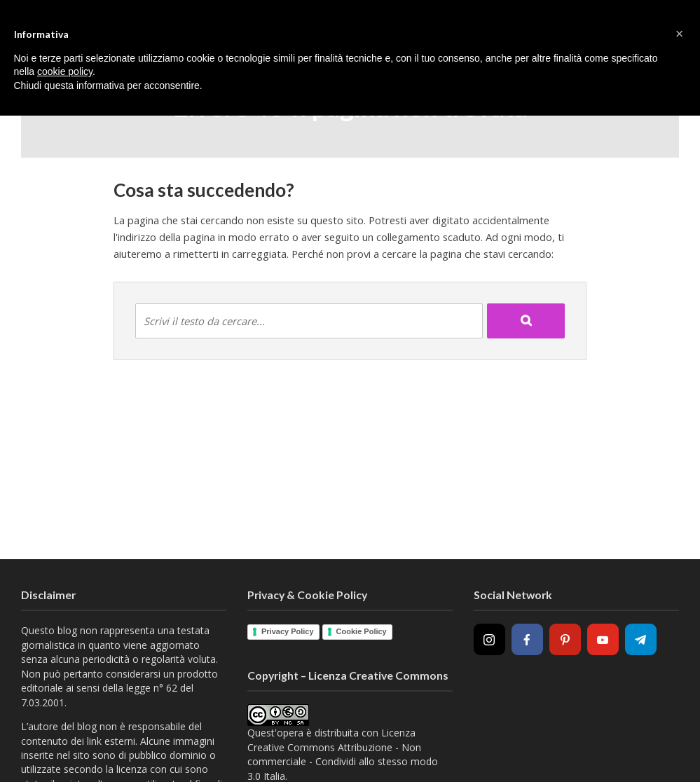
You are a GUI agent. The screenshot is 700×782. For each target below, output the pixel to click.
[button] (680, 34)
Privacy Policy (288, 631)
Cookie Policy (362, 631)
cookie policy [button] (65, 71)
